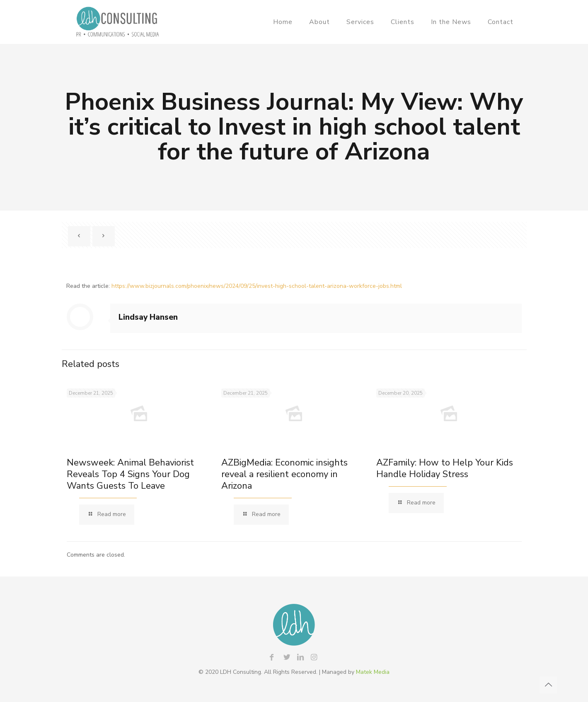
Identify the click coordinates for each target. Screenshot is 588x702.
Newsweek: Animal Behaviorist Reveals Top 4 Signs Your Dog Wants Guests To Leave (130, 474)
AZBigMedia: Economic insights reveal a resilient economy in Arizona (284, 474)
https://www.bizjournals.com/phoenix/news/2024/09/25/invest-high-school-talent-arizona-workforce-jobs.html (257, 286)
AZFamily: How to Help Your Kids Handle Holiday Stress (445, 468)
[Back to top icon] (548, 685)
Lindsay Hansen (148, 317)
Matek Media (373, 672)
